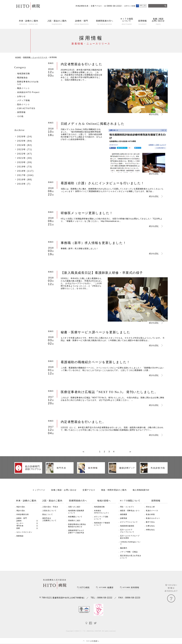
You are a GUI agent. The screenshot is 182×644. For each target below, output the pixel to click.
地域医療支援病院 (127, 526)
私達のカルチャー (153, 518)
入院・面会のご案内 (52, 501)
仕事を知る (150, 526)
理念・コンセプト (127, 507)
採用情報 (21, 112)
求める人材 (150, 507)
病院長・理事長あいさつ (130, 511)
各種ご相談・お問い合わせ (64, 490)
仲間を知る (150, 530)
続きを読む (154, 114)
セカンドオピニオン (24, 532)
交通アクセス (96, 6)
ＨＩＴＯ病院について (130, 501)
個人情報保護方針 (141, 490)
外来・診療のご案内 (26, 501)
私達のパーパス (152, 511)
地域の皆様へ (104, 501)
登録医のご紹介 (74, 520)
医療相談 (20, 536)
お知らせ (21, 96)
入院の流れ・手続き (50, 507)
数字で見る (150, 522)
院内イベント (24, 104)
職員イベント (24, 88)
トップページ (39, 490)
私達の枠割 (150, 514)
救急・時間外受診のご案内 (114, 490)
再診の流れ (21, 511)
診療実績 (124, 518)
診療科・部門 (22, 518)
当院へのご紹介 (74, 507)
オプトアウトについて (129, 522)
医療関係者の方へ (78, 501)
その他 (20, 116)
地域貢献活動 (24, 74)
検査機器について (75, 517)
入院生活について (49, 511)
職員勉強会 (23, 78)
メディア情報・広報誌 (129, 552)
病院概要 (124, 514)
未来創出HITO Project (28, 92)
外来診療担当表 (82, 6)
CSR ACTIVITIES (26, 108)
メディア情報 (24, 100)
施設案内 (124, 548)
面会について (48, 514)
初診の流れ (21, 507)
